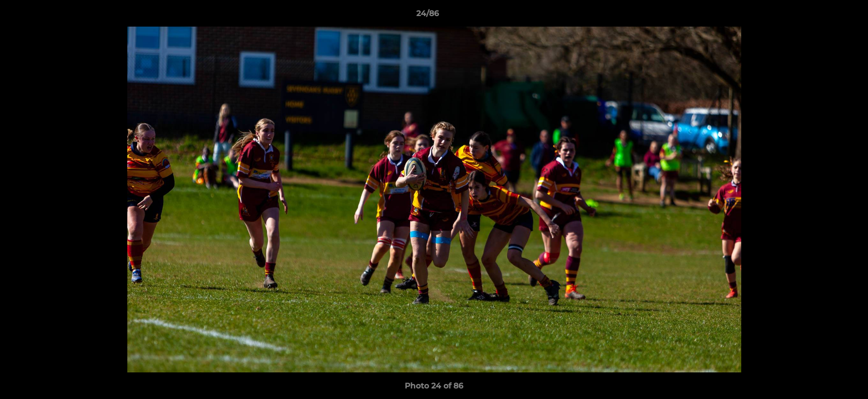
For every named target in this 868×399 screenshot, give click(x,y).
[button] (821, 16)
